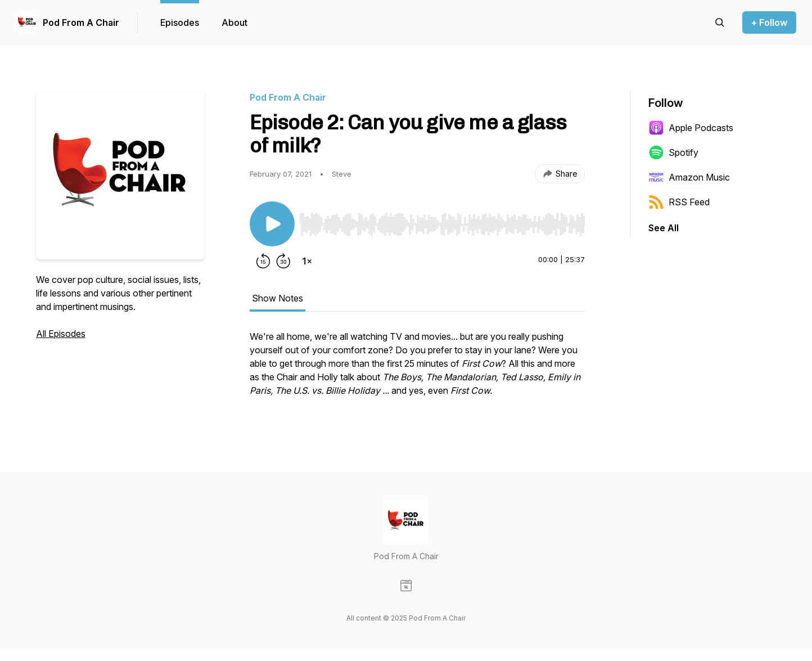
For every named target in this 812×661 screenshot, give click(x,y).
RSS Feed (679, 202)
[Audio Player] (442, 221)
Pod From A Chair (81, 23)
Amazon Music (689, 177)
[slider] (442, 224)
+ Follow (769, 23)
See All (664, 228)
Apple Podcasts (691, 128)
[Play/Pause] (272, 224)
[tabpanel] (417, 369)
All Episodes (61, 334)
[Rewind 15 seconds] (263, 261)
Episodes (180, 23)
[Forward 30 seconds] (283, 261)
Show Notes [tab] (278, 298)
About (234, 23)
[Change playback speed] (307, 261)
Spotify (673, 152)
